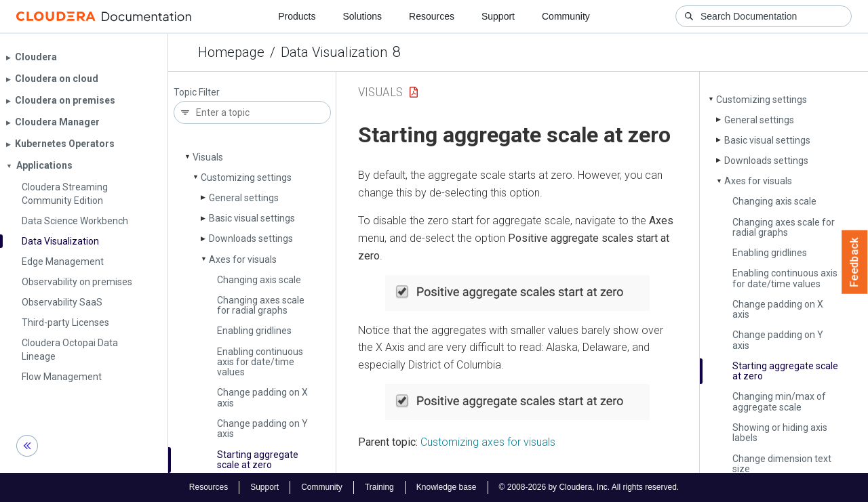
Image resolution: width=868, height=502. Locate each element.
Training (379, 487)
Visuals (208, 157)
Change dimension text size (782, 464)
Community (566, 16)
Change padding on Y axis (262, 428)
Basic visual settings (252, 218)
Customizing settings (246, 177)
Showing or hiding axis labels (780, 433)
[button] (517, 293)
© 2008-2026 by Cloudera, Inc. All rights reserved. (589, 487)
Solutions (362, 16)
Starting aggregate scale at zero (258, 460)
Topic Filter (197, 92)
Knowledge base (447, 487)
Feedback (855, 262)
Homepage (231, 52)
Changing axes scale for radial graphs (261, 305)
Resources (432, 16)
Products (297, 16)
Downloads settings (251, 238)
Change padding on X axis (262, 397)
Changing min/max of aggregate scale (779, 401)
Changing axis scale (259, 280)
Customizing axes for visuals (488, 442)
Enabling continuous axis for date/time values (260, 362)
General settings (244, 198)
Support (498, 16)
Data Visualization (334, 52)
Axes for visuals (243, 259)
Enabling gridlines (254, 331)
